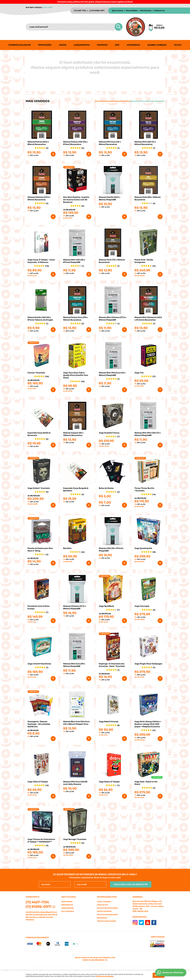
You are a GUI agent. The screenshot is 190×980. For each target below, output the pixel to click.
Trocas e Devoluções (106, 921)
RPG (117, 45)
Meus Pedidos (132, 11)
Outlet (178, 45)
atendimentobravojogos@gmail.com (41, 912)
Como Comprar (104, 902)
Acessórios (133, 45)
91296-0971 (98, 11)
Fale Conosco (146, 11)
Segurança (102, 918)
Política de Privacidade (107, 915)
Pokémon (102, 45)
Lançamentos (82, 45)
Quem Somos (118, 11)
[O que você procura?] (119, 27)
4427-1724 (80, 11)
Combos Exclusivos (20, 45)
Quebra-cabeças (157, 45)
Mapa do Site (102, 905)
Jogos (63, 45)
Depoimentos (67, 905)
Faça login (48, 7)
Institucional (69, 897)
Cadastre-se (159, 11)
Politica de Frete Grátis (107, 908)
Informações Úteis (107, 897)
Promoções (45, 45)
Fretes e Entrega (104, 911)
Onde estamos (68, 908)
